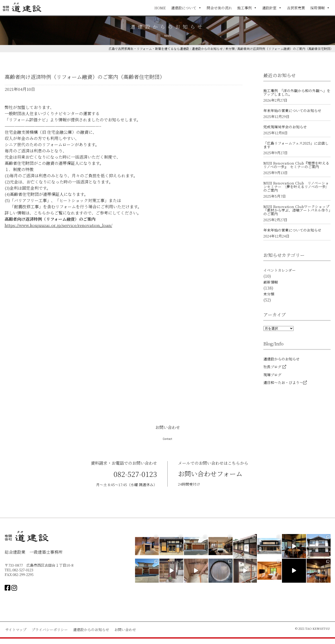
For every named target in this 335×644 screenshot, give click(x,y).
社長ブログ (275, 367)
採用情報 (320, 8)
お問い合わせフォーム (211, 473)
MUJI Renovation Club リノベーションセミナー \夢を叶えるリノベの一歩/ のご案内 (297, 187)
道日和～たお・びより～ (285, 382)
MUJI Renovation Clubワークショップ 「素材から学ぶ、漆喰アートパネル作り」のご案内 (297, 210)
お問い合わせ (125, 630)
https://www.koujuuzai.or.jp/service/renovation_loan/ (58, 225)
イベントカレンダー (280, 270)
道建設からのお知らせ (281, 359)
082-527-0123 (135, 474)
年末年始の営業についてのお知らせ (292, 110)
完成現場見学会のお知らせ (285, 127)
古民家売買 (296, 8)
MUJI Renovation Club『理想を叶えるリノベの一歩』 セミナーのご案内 (296, 165)
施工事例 (247, 8)
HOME (160, 8)
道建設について (186, 8)
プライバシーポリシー (50, 630)
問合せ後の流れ (219, 8)
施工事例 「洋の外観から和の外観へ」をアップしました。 (297, 92)
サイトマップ (16, 630)
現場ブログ (272, 375)
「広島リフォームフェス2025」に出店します (296, 145)
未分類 (269, 294)
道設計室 (272, 8)
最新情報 (271, 282)
